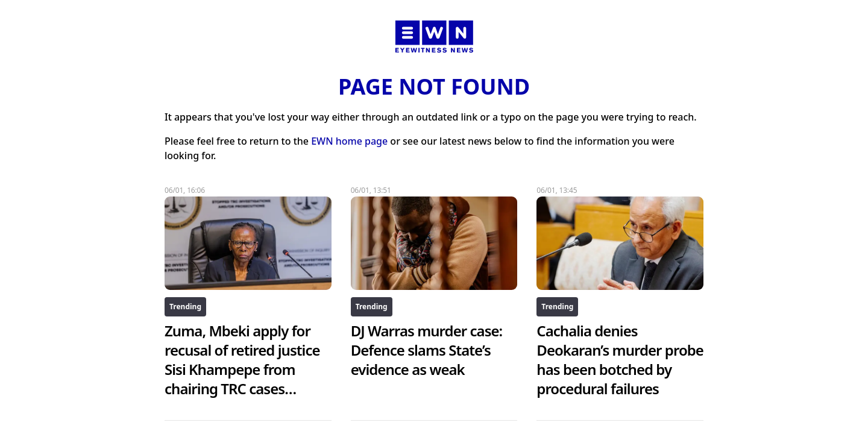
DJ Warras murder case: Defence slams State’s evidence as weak (427, 350)
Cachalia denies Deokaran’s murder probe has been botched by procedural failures (620, 360)
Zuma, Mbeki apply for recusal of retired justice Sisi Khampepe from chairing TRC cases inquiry (242, 369)
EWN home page (349, 141)
